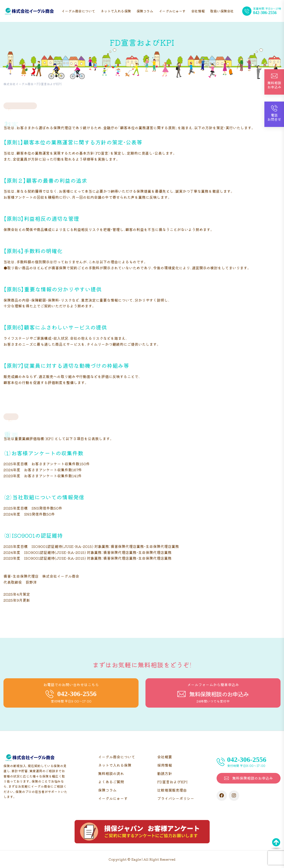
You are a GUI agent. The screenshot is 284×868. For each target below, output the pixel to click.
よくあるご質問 (111, 782)
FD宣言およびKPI (172, 782)
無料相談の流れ (111, 773)
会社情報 (198, 11)
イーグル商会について (78, 11)
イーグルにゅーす (172, 11)
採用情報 (165, 765)
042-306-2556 (265, 13)
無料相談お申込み (274, 85)
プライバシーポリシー (176, 798)
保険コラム (145, 11)
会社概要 (165, 757)
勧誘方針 (165, 773)
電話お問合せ (274, 117)
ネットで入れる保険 (116, 11)
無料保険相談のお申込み (253, 778)
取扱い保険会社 (222, 11)
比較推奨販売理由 (172, 790)
